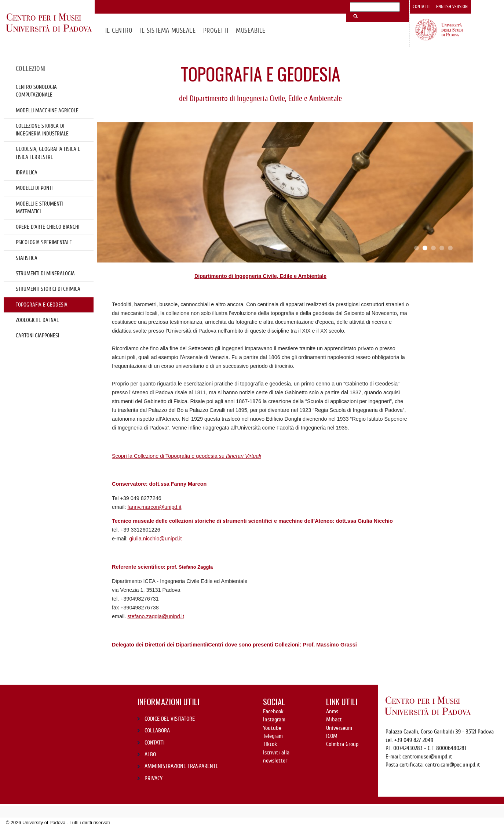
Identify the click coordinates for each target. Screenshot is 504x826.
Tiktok (270, 744)
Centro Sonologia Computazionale (36, 91)
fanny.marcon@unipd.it (154, 507)
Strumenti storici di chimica (48, 289)
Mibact (334, 720)
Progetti (216, 30)
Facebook (273, 711)
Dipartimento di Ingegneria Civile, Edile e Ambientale (260, 276)
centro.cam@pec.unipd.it (453, 765)
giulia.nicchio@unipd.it (155, 539)
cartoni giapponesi (37, 336)
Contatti (421, 7)
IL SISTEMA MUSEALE (168, 30)
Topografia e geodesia (42, 305)
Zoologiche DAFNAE (37, 320)
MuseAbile (251, 30)
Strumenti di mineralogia (45, 273)
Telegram (273, 736)
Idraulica (27, 173)
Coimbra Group (342, 744)
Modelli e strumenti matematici (39, 208)
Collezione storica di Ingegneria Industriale (42, 130)
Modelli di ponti (34, 188)
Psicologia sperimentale (44, 242)
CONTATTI (155, 743)
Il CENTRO (119, 30)
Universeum (339, 728)
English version (452, 7)
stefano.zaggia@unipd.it (156, 616)
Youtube (272, 728)
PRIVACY (154, 778)
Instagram (274, 720)
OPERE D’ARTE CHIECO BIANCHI (48, 227)
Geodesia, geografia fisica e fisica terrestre (48, 153)
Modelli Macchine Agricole (47, 111)
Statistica (27, 258)
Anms (332, 711)
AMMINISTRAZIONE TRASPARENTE (181, 766)
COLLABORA (157, 731)
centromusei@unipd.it (427, 757)
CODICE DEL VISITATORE (170, 719)
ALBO (150, 754)
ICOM (332, 736)
